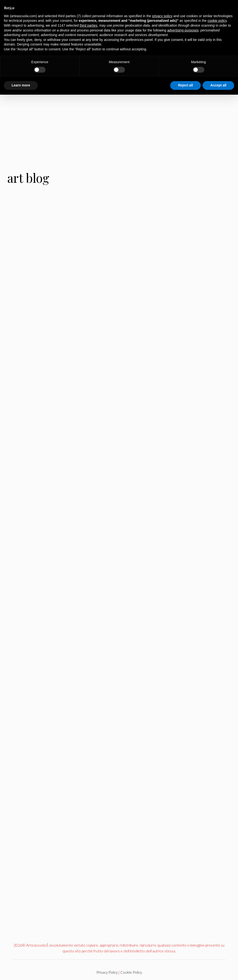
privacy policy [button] (162, 16)
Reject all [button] (185, 85)
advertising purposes (183, 30)
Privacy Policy (107, 972)
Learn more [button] (21, 85)
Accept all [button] (218, 85)
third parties (88, 25)
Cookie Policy (131, 972)
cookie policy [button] (217, 21)
